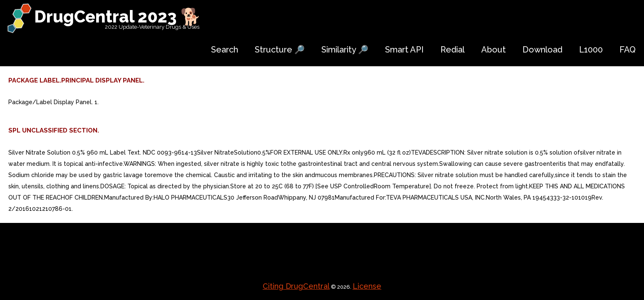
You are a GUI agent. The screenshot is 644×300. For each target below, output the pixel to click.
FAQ (628, 50)
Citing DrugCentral (296, 286)
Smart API (404, 50)
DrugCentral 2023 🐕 (118, 16)
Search (225, 50)
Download (542, 50)
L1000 (591, 50)
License (367, 286)
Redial (453, 50)
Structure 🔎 (280, 50)
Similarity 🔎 (345, 50)
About (494, 50)
